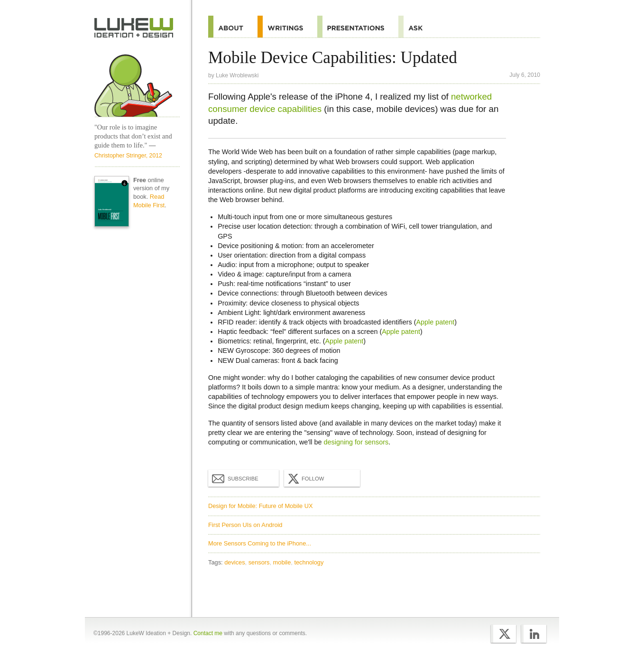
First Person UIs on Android (245, 525)
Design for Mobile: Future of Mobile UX (260, 506)
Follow (305, 479)
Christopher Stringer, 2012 (128, 156)
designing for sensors (356, 442)
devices (235, 562)
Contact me (208, 633)
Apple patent (435, 322)
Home (134, 28)
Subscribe (235, 478)
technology (309, 562)
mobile (282, 562)
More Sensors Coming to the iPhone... (260, 543)
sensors (259, 562)
